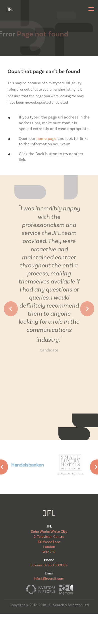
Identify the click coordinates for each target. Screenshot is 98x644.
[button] (11, 309)
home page (46, 139)
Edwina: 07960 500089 (49, 565)
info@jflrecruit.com (49, 579)
